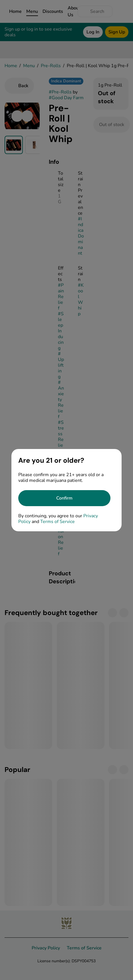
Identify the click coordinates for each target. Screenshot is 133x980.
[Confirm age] (64, 498)
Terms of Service (58, 522)
